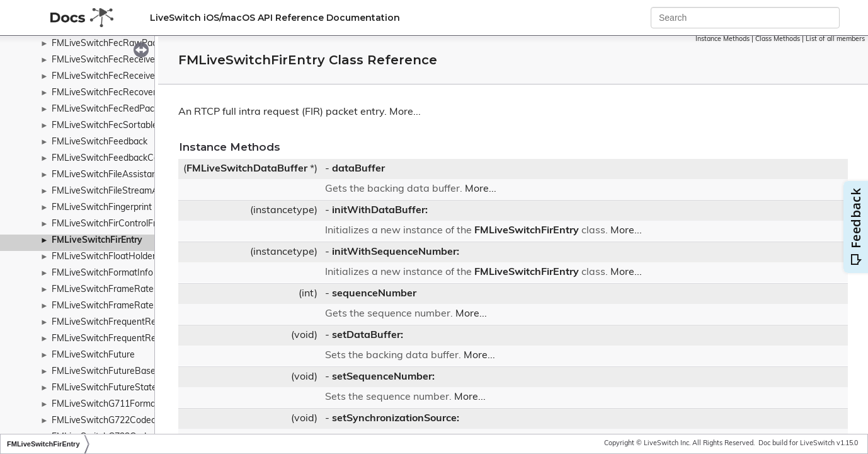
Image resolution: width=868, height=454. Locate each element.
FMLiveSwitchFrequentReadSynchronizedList (143, 339)
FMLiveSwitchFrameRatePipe (111, 306)
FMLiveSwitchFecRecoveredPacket (123, 93)
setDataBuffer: (368, 335)
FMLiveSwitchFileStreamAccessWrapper (134, 191)
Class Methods (778, 39)
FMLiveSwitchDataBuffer (247, 169)
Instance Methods (722, 39)
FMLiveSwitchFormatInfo (102, 273)
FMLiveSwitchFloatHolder (104, 257)
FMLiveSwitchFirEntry (97, 241)
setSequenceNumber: (383, 377)
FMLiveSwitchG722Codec (104, 421)
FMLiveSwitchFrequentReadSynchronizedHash (147, 323)
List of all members (835, 39)
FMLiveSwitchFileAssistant (106, 175)
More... (405, 112)
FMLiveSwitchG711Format (105, 405)
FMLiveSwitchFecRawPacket (111, 44)
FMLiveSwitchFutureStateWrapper (122, 388)
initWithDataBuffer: (380, 211)
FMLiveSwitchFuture (93, 355)
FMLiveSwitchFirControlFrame (113, 224)
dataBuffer (358, 169)
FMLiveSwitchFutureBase (104, 372)
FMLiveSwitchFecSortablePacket (118, 126)
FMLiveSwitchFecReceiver (105, 77)
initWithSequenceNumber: (396, 252)
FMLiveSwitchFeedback (100, 142)
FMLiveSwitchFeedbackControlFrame (127, 159)
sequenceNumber (374, 294)
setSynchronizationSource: (396, 419)
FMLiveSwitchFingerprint (102, 208)
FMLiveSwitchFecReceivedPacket (120, 60)
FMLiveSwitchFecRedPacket (109, 109)
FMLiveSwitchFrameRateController (123, 290)
